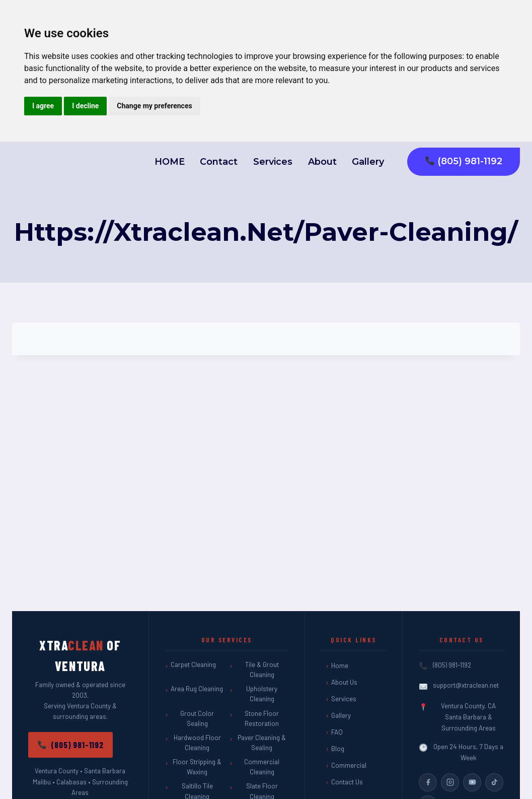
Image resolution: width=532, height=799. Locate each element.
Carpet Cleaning (193, 664)
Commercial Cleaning (262, 767)
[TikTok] (494, 782)
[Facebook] (428, 782)
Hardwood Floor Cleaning (197, 743)
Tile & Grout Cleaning (262, 670)
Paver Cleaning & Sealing (262, 743)
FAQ (337, 732)
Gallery (368, 162)
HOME (170, 162)
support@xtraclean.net (466, 685)
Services (273, 162)
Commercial (349, 765)
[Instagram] (450, 782)
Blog (338, 749)
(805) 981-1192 (464, 161)
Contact (219, 162)
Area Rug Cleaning (197, 689)
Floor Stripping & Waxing (197, 767)
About (322, 162)
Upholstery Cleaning (262, 694)
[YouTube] (472, 782)
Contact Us (347, 782)
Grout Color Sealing (197, 718)
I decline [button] (85, 106)
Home (340, 665)
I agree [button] (43, 106)
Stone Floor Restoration (262, 718)
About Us (344, 682)
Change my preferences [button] (154, 106)
